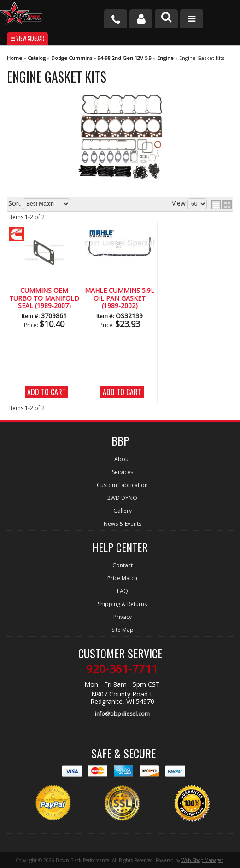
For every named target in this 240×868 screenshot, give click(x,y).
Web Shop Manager (202, 860)
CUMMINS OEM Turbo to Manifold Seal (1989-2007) (44, 298)
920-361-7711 (122, 669)
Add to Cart (47, 392)
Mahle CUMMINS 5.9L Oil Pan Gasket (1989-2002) (120, 298)
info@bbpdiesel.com (122, 714)
